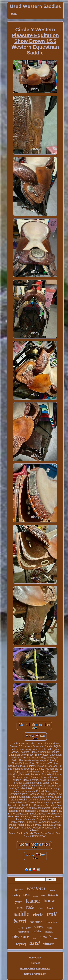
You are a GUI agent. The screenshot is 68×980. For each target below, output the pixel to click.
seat (27, 895)
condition (36, 922)
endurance (23, 932)
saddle (22, 914)
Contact (35, 963)
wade (49, 928)
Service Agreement (35, 974)
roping (21, 944)
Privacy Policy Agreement (35, 968)
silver (41, 908)
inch (20, 908)
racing (16, 895)
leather (33, 901)
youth (19, 902)
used (35, 943)
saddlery (49, 932)
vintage (49, 944)
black (50, 908)
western (36, 888)
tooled (53, 895)
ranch (45, 937)
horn (56, 938)
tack (30, 907)
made (36, 896)
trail (52, 914)
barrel (20, 921)
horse (49, 901)
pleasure (21, 936)
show (39, 927)
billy (28, 928)
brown (19, 890)
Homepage (35, 958)
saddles (37, 931)
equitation (51, 922)
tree (43, 896)
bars (34, 938)
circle (38, 915)
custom (52, 890)
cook (20, 928)
